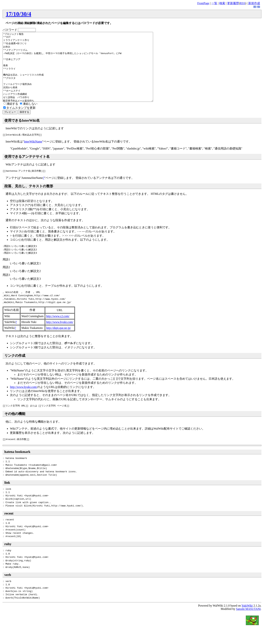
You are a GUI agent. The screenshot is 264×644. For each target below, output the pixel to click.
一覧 (214, 3)
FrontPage (203, 3)
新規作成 (254, 3)
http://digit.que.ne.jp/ (59, 342)
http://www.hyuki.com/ (60, 336)
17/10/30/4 (18, 14)
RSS (243, 3)
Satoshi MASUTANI (248, 623)
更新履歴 (233, 3)
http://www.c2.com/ (58, 330)
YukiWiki (247, 619)
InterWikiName (33, 155)
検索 (222, 3)
